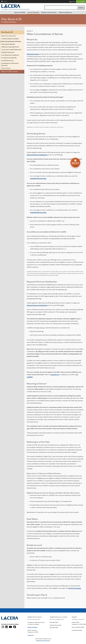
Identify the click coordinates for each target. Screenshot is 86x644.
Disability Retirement (8, 52)
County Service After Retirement (11, 50)
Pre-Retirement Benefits (9, 58)
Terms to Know (6, 68)
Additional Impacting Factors (10, 47)
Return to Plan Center (9, 72)
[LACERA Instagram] (3, 627)
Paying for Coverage (75, 588)
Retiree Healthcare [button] (65, 13)
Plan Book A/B (7, 32)
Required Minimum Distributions (37, 155)
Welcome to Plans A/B (8, 36)
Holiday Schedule (32, 627)
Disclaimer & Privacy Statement (43, 641)
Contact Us (31, 635)
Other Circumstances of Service (11, 41)
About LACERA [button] (20, 13)
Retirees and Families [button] (49, 13)
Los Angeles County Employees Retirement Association (15, 9)
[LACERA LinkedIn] (6, 627)
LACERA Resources (7, 61)
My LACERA (81, 2)
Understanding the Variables (10, 39)
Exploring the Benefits (8, 44)
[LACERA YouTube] (10, 627)
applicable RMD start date (38, 178)
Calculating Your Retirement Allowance (10, 64)
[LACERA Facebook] (15, 627)
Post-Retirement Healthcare (10, 55)
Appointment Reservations (76, 162)
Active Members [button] (33, 13)
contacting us (55, 375)
